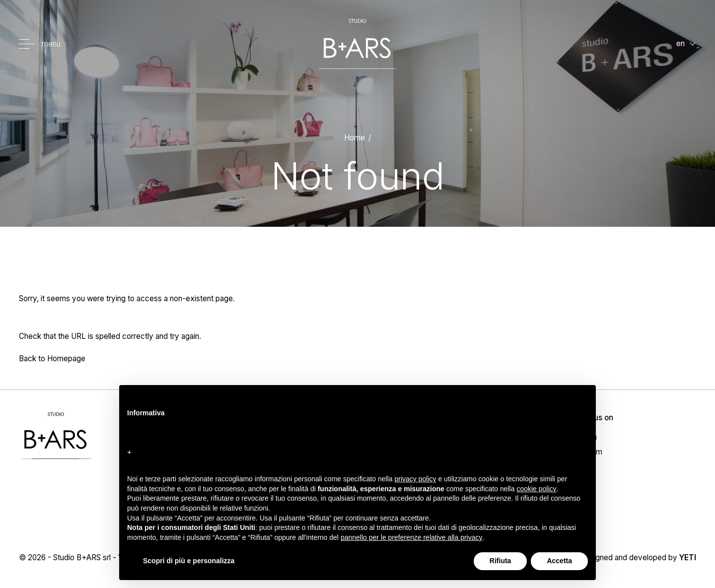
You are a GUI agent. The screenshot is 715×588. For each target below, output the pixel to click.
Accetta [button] (559, 561)
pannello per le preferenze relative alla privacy (412, 537)
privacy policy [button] (416, 479)
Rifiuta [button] (500, 561)
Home (355, 138)
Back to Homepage (52, 359)
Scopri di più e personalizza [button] (189, 561)
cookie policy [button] (536, 489)
